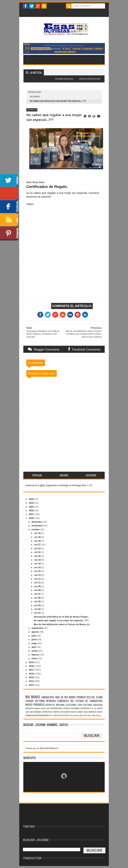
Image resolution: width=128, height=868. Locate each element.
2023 (32, 507)
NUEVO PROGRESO (35, 705)
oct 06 (38, 598)
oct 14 (38, 575)
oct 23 (38, 549)
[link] (35, 182)
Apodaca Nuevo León (42, 708)
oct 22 (38, 552)
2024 (32, 503)
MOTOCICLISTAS (68, 715)
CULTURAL (88, 705)
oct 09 (38, 586)
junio (35, 640)
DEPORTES (50, 705)
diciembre (37, 522)
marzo (35, 651)
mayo (35, 643)
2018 (32, 666)
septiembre (38, 628)
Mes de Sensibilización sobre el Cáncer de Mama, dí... (62, 624)
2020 (32, 518)
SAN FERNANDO (36, 712)
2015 (32, 677)
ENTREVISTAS (47, 712)
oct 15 (38, 571)
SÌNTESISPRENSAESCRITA (41, 715)
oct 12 (38, 579)
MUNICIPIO (30, 758)
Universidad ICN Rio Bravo (83, 715)
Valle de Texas (96, 715)
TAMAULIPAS (48, 697)
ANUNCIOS (29, 708)
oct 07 (38, 594)
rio (92, 708)
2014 (32, 681)
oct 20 (38, 556)
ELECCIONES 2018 (74, 705)
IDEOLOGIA (98, 705)
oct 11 (38, 583)
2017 (32, 670)
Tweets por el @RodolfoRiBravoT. (42, 748)
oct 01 (38, 613)
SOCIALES (67, 708)
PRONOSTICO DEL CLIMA (90, 697)
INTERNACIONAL (56, 708)
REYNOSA (51, 701)
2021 (32, 514)
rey (95, 708)
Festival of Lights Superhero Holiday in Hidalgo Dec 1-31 (59, 485)
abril (34, 647)
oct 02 (38, 609)
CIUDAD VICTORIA (35, 701)
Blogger (72, 81)
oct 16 (38, 568)
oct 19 (38, 560)
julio (34, 636)
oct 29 (38, 537)
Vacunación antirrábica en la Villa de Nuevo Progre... (61, 617)
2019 (32, 662)
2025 (32, 499)
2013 (32, 685)
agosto (36, 632)
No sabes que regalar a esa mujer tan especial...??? (61, 621)
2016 (32, 674)
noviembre (38, 526)
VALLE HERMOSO (90, 712)
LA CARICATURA (57, 715)
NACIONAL (60, 705)
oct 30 (38, 533)
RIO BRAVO (35, 97)
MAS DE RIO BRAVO (65, 697)
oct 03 (38, 605)
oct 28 (38, 541)
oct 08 (38, 590)
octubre (36, 530)
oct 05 (38, 602)
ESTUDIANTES (66, 712)
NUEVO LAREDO (77, 712)
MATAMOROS (86, 708)
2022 (32, 511)
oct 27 (38, 545)
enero (35, 658)
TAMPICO (56, 712)
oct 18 (38, 564)
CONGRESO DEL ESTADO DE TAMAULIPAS (80, 701)
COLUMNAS (75, 708)
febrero (36, 655)
